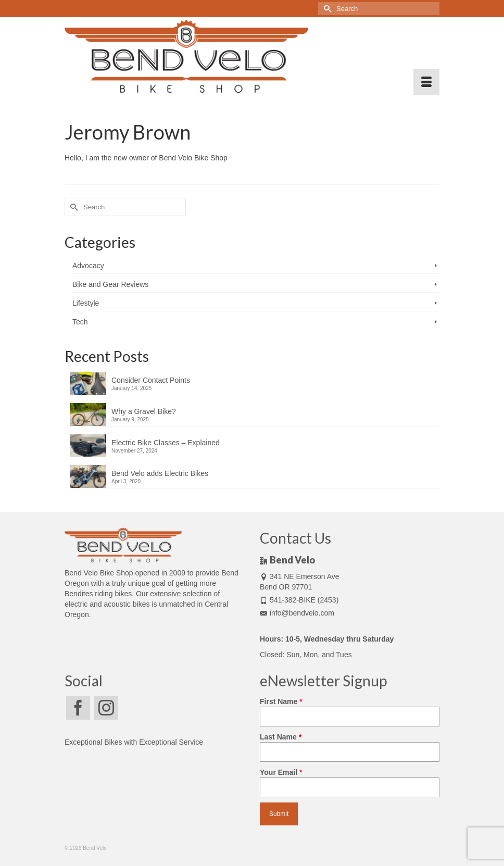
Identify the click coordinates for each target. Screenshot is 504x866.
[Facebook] (78, 708)
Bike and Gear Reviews (110, 284)
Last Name (350, 744)
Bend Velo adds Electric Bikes (160, 473)
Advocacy (88, 266)
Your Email (350, 780)
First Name (350, 709)
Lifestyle (86, 303)
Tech (80, 322)
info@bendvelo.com (297, 613)
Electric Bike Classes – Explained (166, 443)
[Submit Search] (326, 9)
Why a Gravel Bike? (144, 411)
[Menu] (426, 82)
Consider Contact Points (151, 380)
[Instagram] (106, 708)
